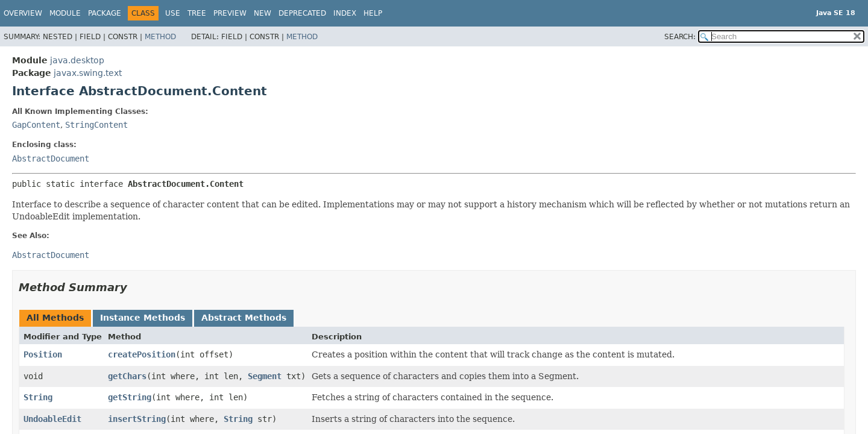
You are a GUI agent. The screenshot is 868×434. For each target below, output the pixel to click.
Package (105, 13)
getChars (127, 376)
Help (373, 13)
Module (65, 13)
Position (43, 354)
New (263, 13)
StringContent (96, 125)
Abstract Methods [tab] (244, 318)
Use (173, 13)
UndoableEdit (52, 419)
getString (130, 397)
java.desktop (77, 60)
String (38, 397)
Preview (230, 13)
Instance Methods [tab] (143, 318)
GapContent (36, 125)
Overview (23, 13)
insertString (137, 419)
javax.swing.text (88, 73)
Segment (265, 376)
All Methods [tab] (55, 318)
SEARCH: (680, 37)
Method (160, 37)
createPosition (142, 354)
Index (345, 13)
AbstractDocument (51, 159)
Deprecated (302, 13)
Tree (197, 13)
